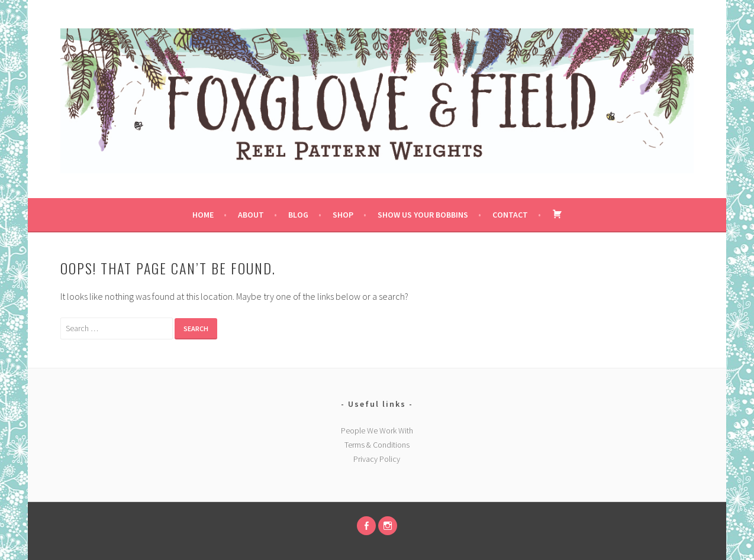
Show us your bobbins (423, 215)
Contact (510, 215)
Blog (298, 215)
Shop (343, 215)
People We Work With (377, 430)
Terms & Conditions (377, 445)
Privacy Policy (377, 459)
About (251, 215)
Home (203, 215)
